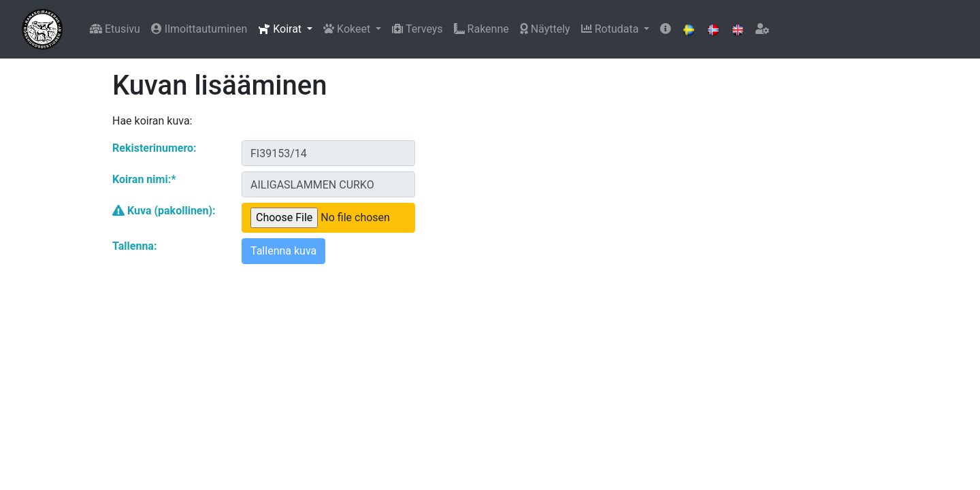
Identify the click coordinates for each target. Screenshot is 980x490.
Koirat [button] (281, 29)
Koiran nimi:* (144, 179)
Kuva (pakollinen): (164, 211)
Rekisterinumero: (154, 148)
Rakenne (481, 29)
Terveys (417, 29)
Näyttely (545, 29)
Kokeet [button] (348, 29)
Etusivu (115, 29)
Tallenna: (134, 246)
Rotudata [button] (611, 29)
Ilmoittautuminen (199, 29)
